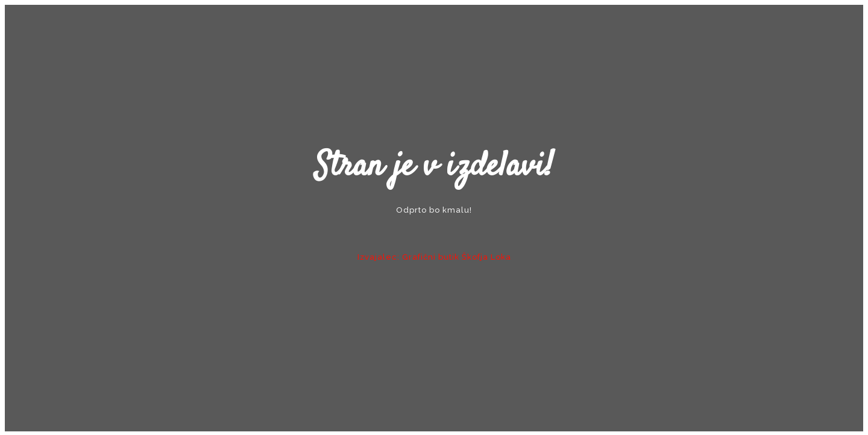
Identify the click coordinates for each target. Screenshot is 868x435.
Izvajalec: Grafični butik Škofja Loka (434, 257)
